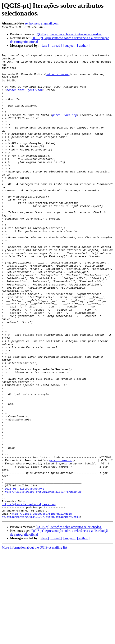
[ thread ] (56, 46)
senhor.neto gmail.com (24, 97)
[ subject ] (70, 46)
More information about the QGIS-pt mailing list (34, 640)
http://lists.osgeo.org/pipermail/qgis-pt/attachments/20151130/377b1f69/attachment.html (41, 608)
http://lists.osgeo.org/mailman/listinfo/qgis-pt (43, 580)
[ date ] (44, 46)
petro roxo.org (58, 78)
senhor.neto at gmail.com (42, 23)
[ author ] (83, 46)
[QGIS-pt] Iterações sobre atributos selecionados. (69, 34)
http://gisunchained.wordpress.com (29, 595)
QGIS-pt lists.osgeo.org (25, 576)
